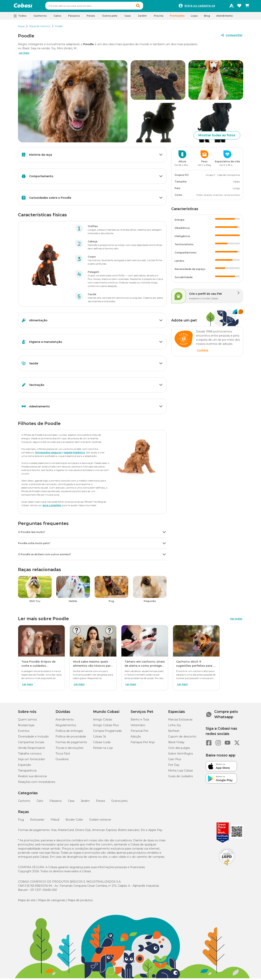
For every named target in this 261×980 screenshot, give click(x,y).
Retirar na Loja (103, 750)
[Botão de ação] (161, 156)
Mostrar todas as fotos (217, 137)
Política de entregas (69, 733)
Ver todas (236, 620)
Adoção (136, 738)
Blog (207, 18)
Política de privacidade (71, 738)
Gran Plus (175, 761)
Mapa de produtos (80, 902)
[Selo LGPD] (227, 868)
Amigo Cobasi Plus (106, 727)
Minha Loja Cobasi (180, 772)
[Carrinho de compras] (247, 7)
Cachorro (24, 803)
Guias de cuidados (180, 778)
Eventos (24, 733)
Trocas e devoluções (69, 750)
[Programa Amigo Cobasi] (231, 7)
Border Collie (74, 821)
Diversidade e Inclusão (33, 738)
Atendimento (225, 18)
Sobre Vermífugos (180, 755)
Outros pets (119, 803)
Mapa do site (27, 902)
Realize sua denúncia (32, 778)
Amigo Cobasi (103, 721)
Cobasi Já (99, 738)
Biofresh (174, 733)
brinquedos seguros (48, 454)
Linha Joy (175, 727)
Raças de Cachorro (40, 28)
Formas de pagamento (71, 744)
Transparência (27, 772)
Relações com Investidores (37, 784)
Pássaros (56, 803)
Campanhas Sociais (31, 744)
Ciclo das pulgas (179, 750)
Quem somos (27, 721)
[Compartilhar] (231, 37)
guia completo (52, 507)
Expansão (25, 767)
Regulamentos (66, 727)
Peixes (100, 803)
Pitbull (55, 821)
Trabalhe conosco (30, 755)
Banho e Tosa (140, 721)
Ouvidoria (62, 761)
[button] (145, 7)
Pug (21, 821)
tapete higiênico (74, 454)
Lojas (194, 18)
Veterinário (138, 727)
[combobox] (102, 7)
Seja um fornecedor (31, 761)
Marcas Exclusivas (180, 721)
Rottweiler (37, 821)
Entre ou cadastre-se (200, 7)
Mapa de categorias (52, 902)
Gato (40, 803)
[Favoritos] (239, 7)
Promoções (177, 18)
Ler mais (24, 55)
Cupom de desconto (182, 738)
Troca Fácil (63, 755)
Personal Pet (139, 733)
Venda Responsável (31, 750)
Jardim (85, 803)
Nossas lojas (26, 727)
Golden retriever (100, 821)
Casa (71, 803)
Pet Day (174, 767)
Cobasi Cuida (102, 744)
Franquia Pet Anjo (143, 744)
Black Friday (176, 744)
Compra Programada (107, 733)
